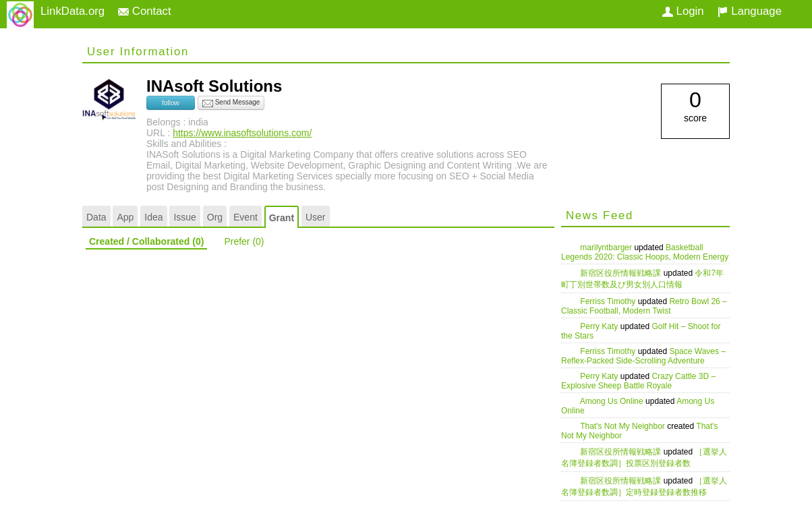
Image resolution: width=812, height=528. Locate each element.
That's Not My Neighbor (623, 426)
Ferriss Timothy (609, 301)
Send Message (231, 103)
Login (683, 11)
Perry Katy (600, 326)
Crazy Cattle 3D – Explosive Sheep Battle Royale (638, 381)
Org (215, 217)
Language (750, 11)
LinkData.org (72, 11)
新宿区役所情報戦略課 (621, 273)
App (125, 217)
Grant (282, 218)
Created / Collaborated (146, 241)
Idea (153, 217)
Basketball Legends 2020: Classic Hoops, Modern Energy (645, 252)
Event (245, 217)
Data (96, 217)
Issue (184, 217)
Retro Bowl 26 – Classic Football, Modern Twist (644, 306)
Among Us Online (613, 401)
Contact (145, 11)
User (316, 217)
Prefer (244, 241)
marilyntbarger (607, 247)
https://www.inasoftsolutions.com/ (242, 133)
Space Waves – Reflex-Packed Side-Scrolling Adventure (643, 356)
